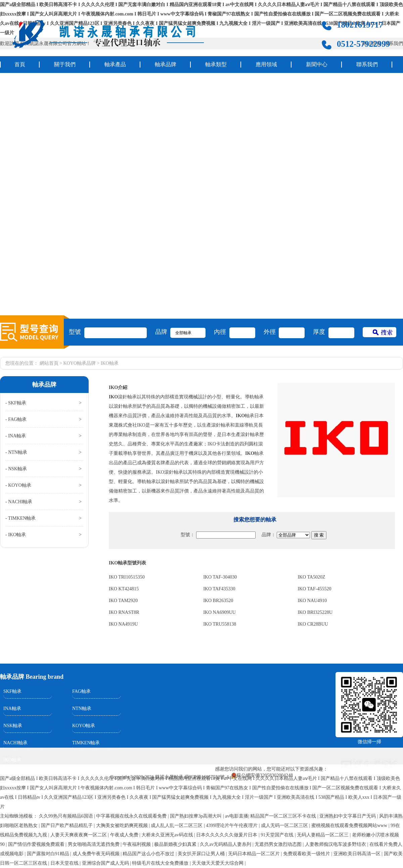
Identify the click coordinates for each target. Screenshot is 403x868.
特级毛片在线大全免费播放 (161, 863)
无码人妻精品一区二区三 (323, 835)
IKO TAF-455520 (314, 589)
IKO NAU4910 (312, 601)
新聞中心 (317, 64)
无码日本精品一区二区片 (255, 854)
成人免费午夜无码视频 (97, 854)
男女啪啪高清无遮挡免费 (94, 844)
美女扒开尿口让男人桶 (202, 854)
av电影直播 (237, 816)
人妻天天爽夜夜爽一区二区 (79, 835)
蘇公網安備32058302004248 (265, 775)
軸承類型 (216, 64)
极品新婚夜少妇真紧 (176, 844)
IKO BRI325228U (315, 612)
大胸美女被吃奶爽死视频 (123, 825)
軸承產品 (115, 64)
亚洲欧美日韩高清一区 (358, 854)
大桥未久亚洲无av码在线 (168, 835)
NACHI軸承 (15, 743)
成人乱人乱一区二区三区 (177, 825)
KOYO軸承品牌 (79, 363)
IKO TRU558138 (220, 624)
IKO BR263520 (218, 601)
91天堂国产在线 (278, 835)
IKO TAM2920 (123, 601)
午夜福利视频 (137, 844)
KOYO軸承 (84, 726)
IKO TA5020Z (311, 577)
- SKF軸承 (16, 403)
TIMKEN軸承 (86, 743)
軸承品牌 (166, 64)
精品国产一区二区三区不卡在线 (284, 816)
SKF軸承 (12, 691)
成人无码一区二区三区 (285, 825)
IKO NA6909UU (219, 612)
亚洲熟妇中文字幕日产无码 (348, 816)
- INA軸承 (16, 436)
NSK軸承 (13, 726)
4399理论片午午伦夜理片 (232, 825)
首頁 (20, 64)
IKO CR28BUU (313, 624)
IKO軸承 (12, 760)
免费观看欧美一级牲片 (307, 854)
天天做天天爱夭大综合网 (218, 863)
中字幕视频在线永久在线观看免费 (132, 816)
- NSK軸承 (16, 469)
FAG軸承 (81, 691)
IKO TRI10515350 (127, 577)
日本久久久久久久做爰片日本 (227, 835)
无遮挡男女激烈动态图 (279, 844)
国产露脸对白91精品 (49, 854)
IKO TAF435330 (219, 589)
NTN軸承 (82, 708)
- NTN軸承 (16, 452)
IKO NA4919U (123, 624)
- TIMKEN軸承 (20, 518)
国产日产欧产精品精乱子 (68, 825)
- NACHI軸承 (19, 502)
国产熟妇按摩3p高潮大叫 (196, 816)
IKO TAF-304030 (220, 577)
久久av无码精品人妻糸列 (226, 844)
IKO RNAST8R (124, 612)
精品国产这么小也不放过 (149, 854)
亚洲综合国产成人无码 (106, 863)
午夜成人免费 (125, 835)
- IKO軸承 (16, 535)
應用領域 (266, 64)
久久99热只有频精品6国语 (67, 816)
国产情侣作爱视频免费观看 (37, 844)
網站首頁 (49, 363)
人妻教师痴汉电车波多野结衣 (336, 844)
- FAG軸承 (16, 419)
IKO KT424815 (124, 589)
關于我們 (65, 64)
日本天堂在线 (65, 863)
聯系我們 (367, 64)
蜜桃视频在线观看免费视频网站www (350, 825)
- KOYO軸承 (18, 485)
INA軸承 (12, 708)
